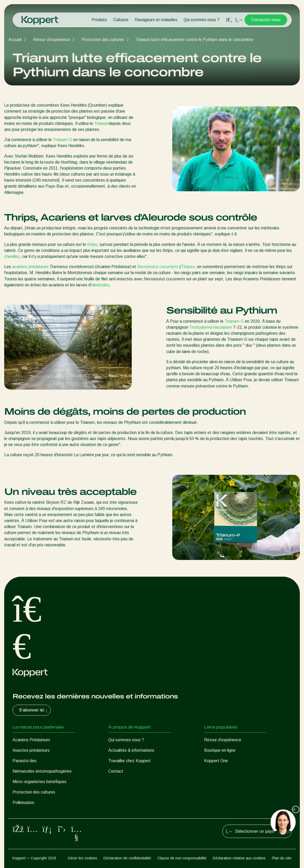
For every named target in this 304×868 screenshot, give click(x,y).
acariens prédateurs (30, 267)
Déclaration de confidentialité (127, 858)
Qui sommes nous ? (201, 20)
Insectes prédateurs (31, 750)
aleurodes (101, 285)
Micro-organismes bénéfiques (39, 782)
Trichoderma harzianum (211, 327)
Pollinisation (23, 803)
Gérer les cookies (82, 858)
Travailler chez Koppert (130, 761)
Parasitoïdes (25, 761)
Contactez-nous (266, 20)
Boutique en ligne (220, 750)
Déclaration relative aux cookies (239, 858)
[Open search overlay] (229, 20)
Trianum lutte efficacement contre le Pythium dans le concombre (194, 40)
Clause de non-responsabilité (182, 858)
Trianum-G (62, 140)
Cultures (121, 20)
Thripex (188, 267)
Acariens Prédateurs (31, 740)
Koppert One (216, 761)
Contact (116, 771)
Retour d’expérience (51, 40)
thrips (92, 244)
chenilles (12, 256)
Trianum (101, 123)
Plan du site (282, 858)
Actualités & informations (131, 750)
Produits (99, 20)
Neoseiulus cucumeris (158, 267)
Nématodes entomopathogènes (42, 771)
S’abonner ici (34, 710)
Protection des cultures (103, 40)
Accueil (15, 40)
